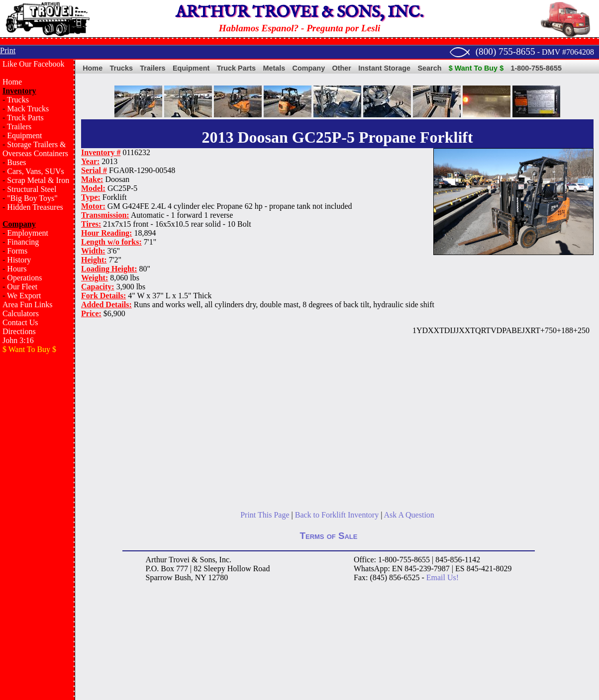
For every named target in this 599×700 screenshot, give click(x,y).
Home (12, 82)
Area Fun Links (27, 305)
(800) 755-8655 (505, 51)
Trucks (18, 100)
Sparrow (159, 577)
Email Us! (443, 577)
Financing (23, 242)
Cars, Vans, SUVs (35, 171)
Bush (183, 577)
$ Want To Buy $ (476, 68)
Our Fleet (22, 287)
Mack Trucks (28, 109)
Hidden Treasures (35, 207)
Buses (16, 162)
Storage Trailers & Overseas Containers (35, 149)
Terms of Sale (329, 536)
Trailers (19, 127)
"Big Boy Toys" (32, 198)
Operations (24, 278)
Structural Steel (32, 189)
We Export (24, 296)
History (19, 260)
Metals (274, 68)
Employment (28, 233)
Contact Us (20, 322)
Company (309, 68)
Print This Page (265, 515)
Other (342, 68)
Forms (17, 251)
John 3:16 (18, 340)
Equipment (24, 135)
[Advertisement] (37, 520)
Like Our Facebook (33, 64)
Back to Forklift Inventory (337, 515)
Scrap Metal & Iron (38, 180)
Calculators (21, 313)
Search (429, 68)
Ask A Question (409, 515)
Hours (17, 269)
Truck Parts (25, 118)
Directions (19, 331)
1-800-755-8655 (536, 68)
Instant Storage (384, 68)
